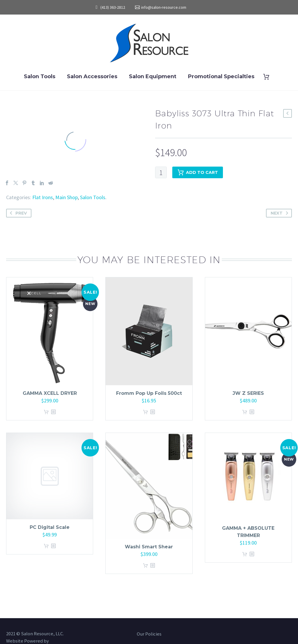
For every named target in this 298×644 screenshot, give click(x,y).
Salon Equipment (153, 76)
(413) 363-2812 (113, 7)
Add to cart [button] (46, 412)
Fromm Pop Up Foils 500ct (149, 393)
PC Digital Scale (50, 527)
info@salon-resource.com (164, 7)
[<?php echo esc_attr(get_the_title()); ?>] (53, 412)
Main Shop (66, 197)
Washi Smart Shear (149, 547)
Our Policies (149, 634)
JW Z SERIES (248, 393)
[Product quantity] (161, 172)
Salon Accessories (92, 76)
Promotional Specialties (221, 76)
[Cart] (269, 77)
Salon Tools (40, 76)
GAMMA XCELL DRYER (50, 393)
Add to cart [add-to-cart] (198, 172)
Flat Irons (43, 197)
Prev (17, 213)
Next (281, 213)
